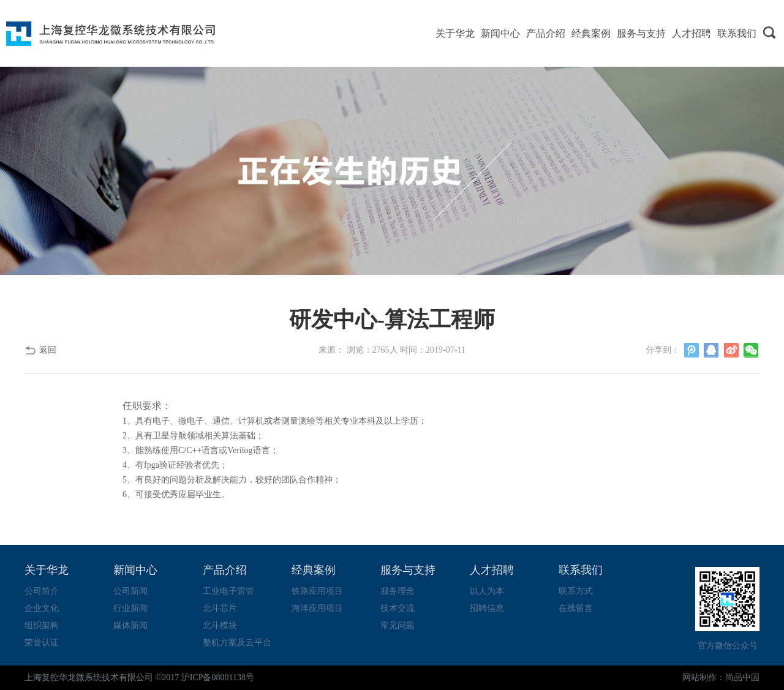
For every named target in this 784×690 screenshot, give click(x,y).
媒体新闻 (130, 625)
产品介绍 (546, 33)
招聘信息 (487, 608)
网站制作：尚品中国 (721, 677)
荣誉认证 (42, 643)
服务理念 (398, 591)
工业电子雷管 (228, 591)
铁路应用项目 (317, 591)
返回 (48, 350)
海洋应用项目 (317, 608)
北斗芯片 (220, 608)
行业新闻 (130, 608)
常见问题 (398, 625)
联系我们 (737, 33)
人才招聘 (692, 33)
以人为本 (487, 591)
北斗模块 (220, 625)
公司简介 (42, 591)
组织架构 (42, 625)
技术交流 (398, 608)
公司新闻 (130, 591)
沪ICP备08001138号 (218, 677)
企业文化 (42, 608)
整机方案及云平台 (237, 643)
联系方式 (576, 591)
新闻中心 (500, 33)
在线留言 (576, 608)
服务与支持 (641, 33)
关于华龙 (455, 33)
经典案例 (591, 33)
